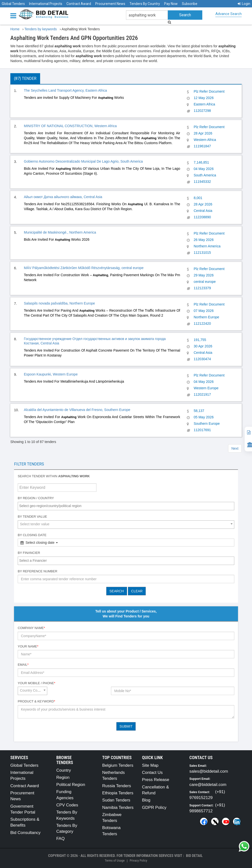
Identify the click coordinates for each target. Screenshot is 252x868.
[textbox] (127, 506)
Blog (146, 800)
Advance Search (228, 14)
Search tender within (54, 476)
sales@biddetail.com (209, 771)
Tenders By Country (145, 4)
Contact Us (152, 773)
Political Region (71, 785)
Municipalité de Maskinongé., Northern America (60, 232)
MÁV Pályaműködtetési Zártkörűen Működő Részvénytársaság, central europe (84, 268)
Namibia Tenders (118, 808)
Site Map (150, 765)
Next (235, 448)
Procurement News (110, 4)
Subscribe (190, 4)
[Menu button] (15, 15)
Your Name (28, 646)
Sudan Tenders (116, 800)
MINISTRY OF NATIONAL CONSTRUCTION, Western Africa (70, 126)
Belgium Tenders (118, 765)
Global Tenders (13, 4)
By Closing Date (32, 535)
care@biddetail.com (208, 785)
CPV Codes (67, 805)
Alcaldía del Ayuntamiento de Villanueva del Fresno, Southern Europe (77, 410)
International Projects (46, 4)
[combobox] (126, 506)
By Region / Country (36, 498)
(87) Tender (25, 78)
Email (23, 665)
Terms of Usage (115, 860)
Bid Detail (194, 856)
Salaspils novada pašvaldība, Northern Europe (59, 303)
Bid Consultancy (25, 833)
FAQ (61, 839)
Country (64, 770)
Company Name (31, 628)
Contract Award (79, 4)
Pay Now (171, 4)
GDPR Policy (154, 808)
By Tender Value (32, 517)
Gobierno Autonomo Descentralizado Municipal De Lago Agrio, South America (83, 161)
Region (63, 777)
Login (244, 4)
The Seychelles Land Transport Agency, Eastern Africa (65, 90)
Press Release (156, 780)
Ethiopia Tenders (118, 793)
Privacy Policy (138, 860)
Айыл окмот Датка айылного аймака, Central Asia (63, 197)
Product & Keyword (36, 701)
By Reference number (38, 571)
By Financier (29, 553)
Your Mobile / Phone (36, 683)
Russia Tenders (117, 786)
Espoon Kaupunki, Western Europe (51, 374)
